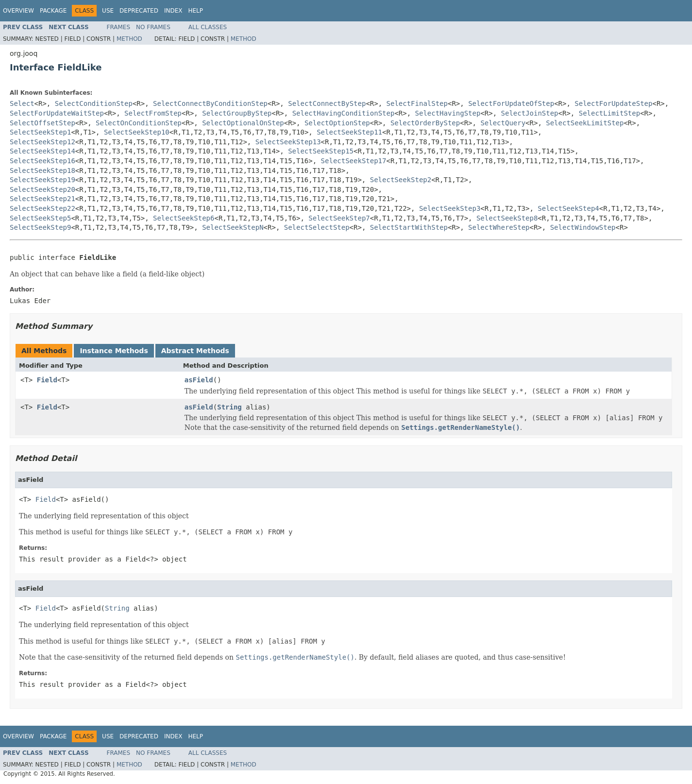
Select (22, 103)
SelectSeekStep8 (507, 218)
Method (129, 39)
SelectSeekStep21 (42, 199)
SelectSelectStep (317, 227)
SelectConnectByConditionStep (210, 103)
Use (108, 11)
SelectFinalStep (417, 103)
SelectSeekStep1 (40, 132)
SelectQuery (503, 123)
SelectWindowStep (583, 227)
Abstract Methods (195, 351)
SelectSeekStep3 (450, 208)
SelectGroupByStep (237, 113)
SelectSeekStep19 (42, 180)
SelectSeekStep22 (42, 208)
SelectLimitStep (609, 113)
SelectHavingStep (448, 113)
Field (47, 380)
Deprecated (139, 11)
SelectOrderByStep (425, 123)
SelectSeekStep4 (568, 208)
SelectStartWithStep (409, 227)
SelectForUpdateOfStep (511, 103)
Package (53, 11)
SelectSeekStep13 (288, 142)
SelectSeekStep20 (42, 189)
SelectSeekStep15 (321, 151)
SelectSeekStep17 (354, 161)
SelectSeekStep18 (42, 170)
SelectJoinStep (530, 113)
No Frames (153, 27)
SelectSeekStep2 (401, 180)
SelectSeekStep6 (184, 218)
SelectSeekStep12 (42, 142)
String (229, 407)
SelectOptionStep (337, 123)
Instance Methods (114, 351)
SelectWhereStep (499, 227)
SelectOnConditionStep (139, 123)
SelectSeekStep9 (40, 227)
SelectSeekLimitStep (585, 123)
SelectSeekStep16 (42, 161)
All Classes (208, 27)
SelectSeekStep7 (339, 218)
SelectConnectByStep (327, 103)
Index (173, 11)
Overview (18, 11)
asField (199, 380)
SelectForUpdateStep (613, 103)
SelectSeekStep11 (349, 132)
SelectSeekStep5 (40, 218)
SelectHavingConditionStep (344, 113)
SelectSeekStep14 (42, 151)
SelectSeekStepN (233, 227)
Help (195, 11)
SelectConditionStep (94, 103)
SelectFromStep (153, 113)
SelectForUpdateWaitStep (57, 113)
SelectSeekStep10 (137, 132)
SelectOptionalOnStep (243, 123)
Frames (119, 27)
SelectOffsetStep (42, 123)
